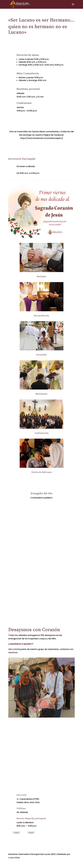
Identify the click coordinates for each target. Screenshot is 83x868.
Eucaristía (42, 355)
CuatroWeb (14, 858)
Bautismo (42, 276)
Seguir (16, 833)
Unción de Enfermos (41, 472)
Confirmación (42, 433)
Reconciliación (42, 316)
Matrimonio (41, 394)
